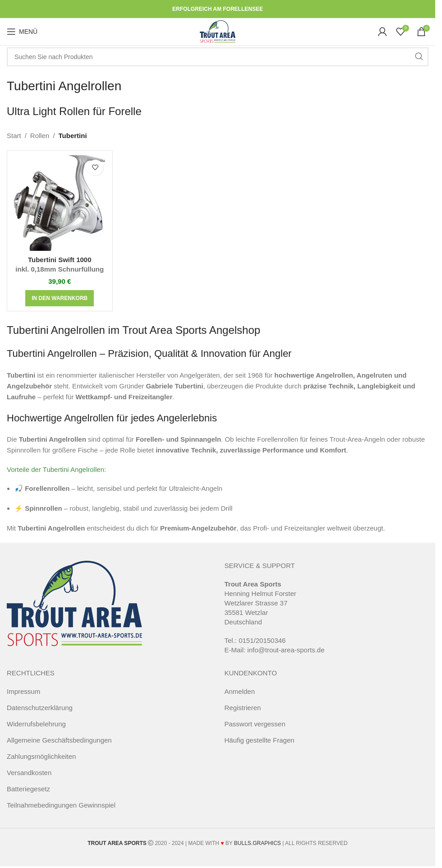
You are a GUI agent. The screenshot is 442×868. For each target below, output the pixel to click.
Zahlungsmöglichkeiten (41, 756)
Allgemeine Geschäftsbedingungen (59, 740)
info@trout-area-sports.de (286, 650)
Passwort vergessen (255, 724)
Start (14, 136)
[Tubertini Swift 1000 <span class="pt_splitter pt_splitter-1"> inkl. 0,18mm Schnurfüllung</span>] (60, 203)
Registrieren (243, 708)
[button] (60, 298)
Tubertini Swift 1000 (60, 265)
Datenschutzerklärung (40, 708)
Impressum (23, 691)
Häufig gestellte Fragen (260, 740)
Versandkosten (29, 773)
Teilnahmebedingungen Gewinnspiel (61, 805)
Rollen (40, 136)
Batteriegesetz (28, 789)
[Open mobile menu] (22, 32)
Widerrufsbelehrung (36, 724)
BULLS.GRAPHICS (258, 843)
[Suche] (218, 57)
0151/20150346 (262, 640)
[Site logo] (218, 31)
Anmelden (240, 691)
